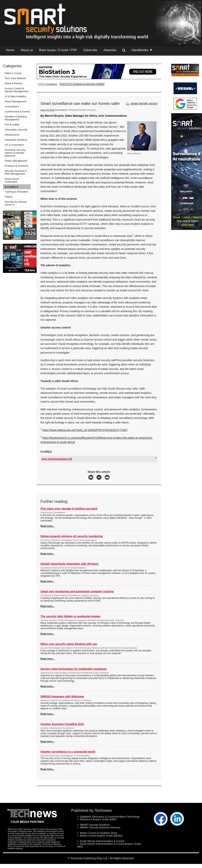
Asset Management (16, 101)
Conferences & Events (17, 112)
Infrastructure (12, 135)
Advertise (110, 50)
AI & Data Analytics (15, 96)
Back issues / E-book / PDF (58, 50)
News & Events (13, 83)
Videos (9, 197)
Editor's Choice (13, 73)
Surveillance (12, 187)
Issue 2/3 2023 (48, 110)
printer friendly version (141, 103)
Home (10, 50)
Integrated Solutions (16, 140)
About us (27, 50)
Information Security (16, 130)
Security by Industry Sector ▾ (16, 203)
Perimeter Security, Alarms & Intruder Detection (15, 153)
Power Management (16, 161)
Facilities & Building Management (16, 118)
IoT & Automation (14, 145)
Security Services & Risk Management (16, 172)
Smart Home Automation (12, 180)
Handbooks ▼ (142, 50)
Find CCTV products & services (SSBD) (82, 84)
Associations (12, 106)
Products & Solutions (16, 166)
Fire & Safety (12, 125)
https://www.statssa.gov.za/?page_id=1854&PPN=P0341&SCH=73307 (85, 430)
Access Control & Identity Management (16, 90)
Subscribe (90, 50)
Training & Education (16, 192)
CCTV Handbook (48, 84)
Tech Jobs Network (15, 78)
